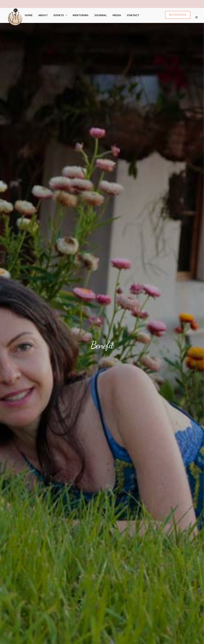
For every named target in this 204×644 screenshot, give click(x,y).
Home (29, 15)
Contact (133, 15)
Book (178, 15)
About (43, 15)
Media (117, 15)
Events (59, 15)
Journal (101, 15)
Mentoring (81, 15)
